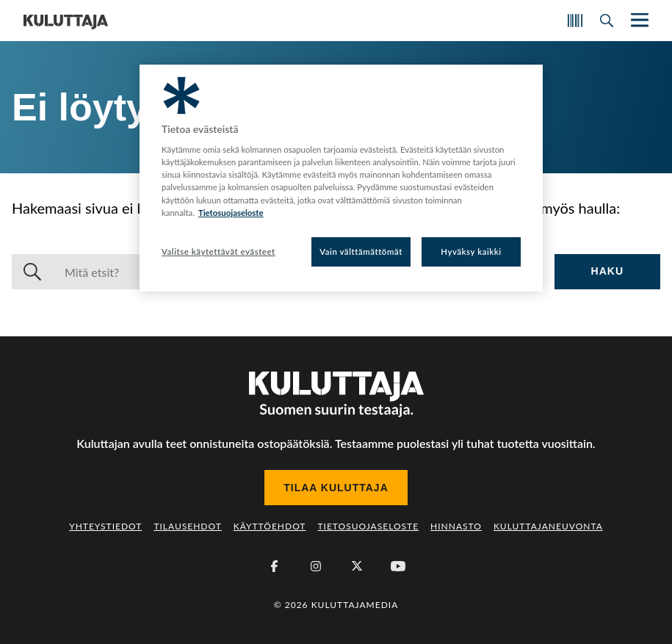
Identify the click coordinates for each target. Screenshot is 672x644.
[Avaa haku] (607, 21)
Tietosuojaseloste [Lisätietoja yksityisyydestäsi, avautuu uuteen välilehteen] (231, 213)
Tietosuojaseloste (368, 526)
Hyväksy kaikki (471, 252)
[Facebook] (275, 566)
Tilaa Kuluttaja (336, 488)
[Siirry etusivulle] (66, 21)
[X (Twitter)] (357, 566)
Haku (607, 271)
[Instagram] (316, 566)
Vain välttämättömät (361, 252)
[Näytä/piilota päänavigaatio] (638, 20)
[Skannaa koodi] (575, 21)
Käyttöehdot (270, 526)
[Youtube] (398, 566)
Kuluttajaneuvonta (548, 526)
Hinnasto (456, 526)
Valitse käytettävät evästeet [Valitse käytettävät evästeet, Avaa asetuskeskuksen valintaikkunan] (218, 252)
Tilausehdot (187, 526)
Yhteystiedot (105, 526)
